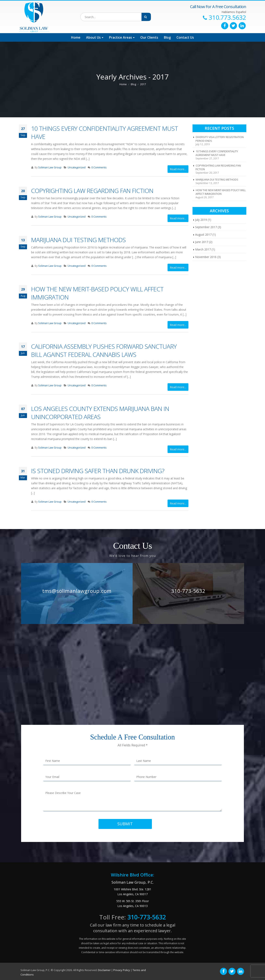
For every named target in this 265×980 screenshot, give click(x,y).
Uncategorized (77, 167)
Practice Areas (121, 37)
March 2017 (203, 249)
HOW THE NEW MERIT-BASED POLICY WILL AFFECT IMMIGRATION (97, 293)
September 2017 (206, 227)
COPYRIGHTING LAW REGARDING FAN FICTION (92, 191)
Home (76, 37)
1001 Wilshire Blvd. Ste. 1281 (132, 889)
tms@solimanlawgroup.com (77, 591)
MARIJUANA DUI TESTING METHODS (78, 240)
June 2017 (202, 242)
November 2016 (206, 257)
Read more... (178, 169)
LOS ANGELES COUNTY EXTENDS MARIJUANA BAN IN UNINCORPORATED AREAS (100, 413)
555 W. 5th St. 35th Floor (133, 901)
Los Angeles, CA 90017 (132, 894)
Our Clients (149, 37)
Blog (167, 37)
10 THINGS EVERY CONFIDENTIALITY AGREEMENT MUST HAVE (104, 132)
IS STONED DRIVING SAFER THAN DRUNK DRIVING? (98, 471)
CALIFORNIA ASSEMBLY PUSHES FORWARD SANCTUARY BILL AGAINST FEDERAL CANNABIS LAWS (104, 350)
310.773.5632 (227, 17)
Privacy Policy (122, 970)
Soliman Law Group (50, 167)
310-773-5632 (188, 591)
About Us (93, 37)
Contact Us (185, 37)
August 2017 (203, 235)
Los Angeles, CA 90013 (132, 906)
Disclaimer (104, 970)
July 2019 (201, 220)
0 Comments (99, 167)
